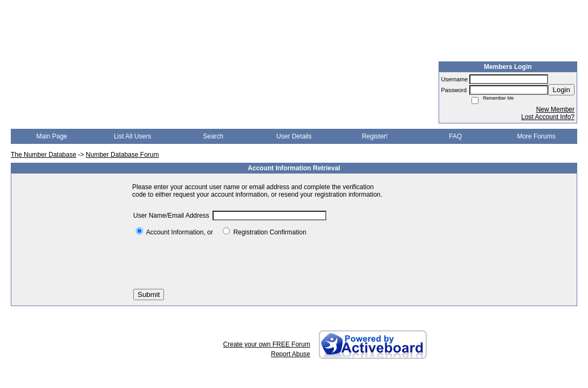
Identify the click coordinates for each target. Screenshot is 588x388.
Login (561, 90)
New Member (555, 109)
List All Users (132, 136)
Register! (375, 136)
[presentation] (215, 262)
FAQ (455, 136)
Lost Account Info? (548, 117)
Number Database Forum (122, 155)
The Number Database (43, 155)
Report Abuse (290, 354)
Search (213, 136)
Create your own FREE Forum (267, 344)
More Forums (536, 136)
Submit (149, 295)
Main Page (52, 136)
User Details (294, 136)
